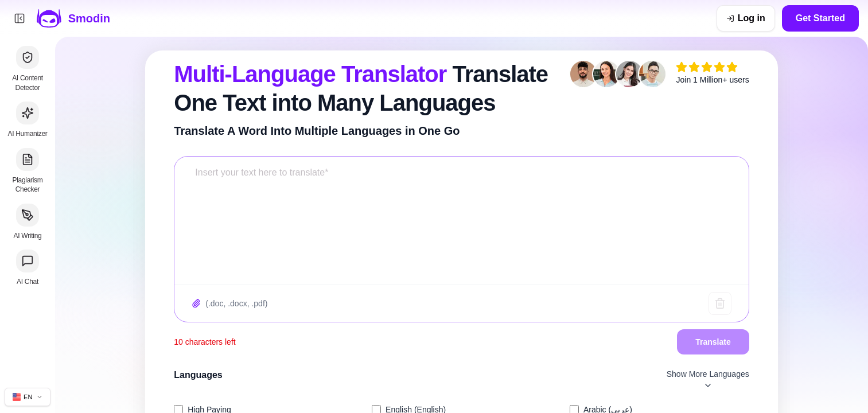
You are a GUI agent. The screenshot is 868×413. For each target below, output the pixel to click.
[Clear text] (720, 303)
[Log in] (746, 18)
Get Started (820, 18)
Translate (713, 342)
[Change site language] (28, 397)
